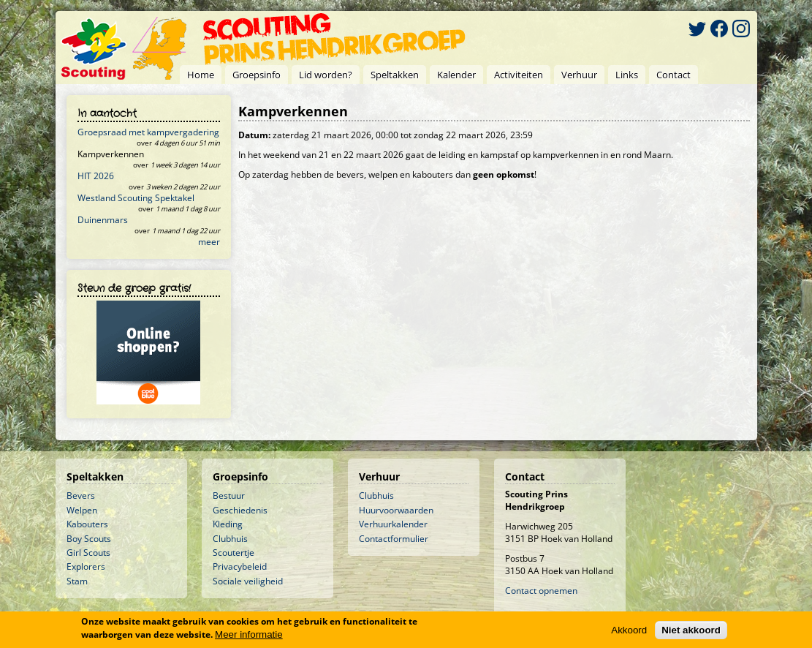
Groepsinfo (257, 75)
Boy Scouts (89, 539)
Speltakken (395, 75)
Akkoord (629, 630)
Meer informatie (249, 634)
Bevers (81, 496)
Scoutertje (234, 553)
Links (627, 75)
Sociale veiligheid (248, 581)
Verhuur (579, 75)
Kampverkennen (111, 154)
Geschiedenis (240, 510)
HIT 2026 (96, 176)
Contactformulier (394, 539)
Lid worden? (326, 75)
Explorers (86, 566)
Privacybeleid (240, 566)
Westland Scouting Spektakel (136, 198)
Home (201, 75)
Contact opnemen (541, 591)
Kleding (228, 524)
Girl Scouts (88, 553)
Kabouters (87, 524)
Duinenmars (103, 220)
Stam (77, 581)
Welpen (82, 510)
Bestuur (229, 496)
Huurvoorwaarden (396, 510)
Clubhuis (230, 539)
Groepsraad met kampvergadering (148, 132)
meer (209, 242)
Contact (673, 75)
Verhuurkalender (393, 524)
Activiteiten (519, 75)
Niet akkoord (691, 630)
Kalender (456, 75)
